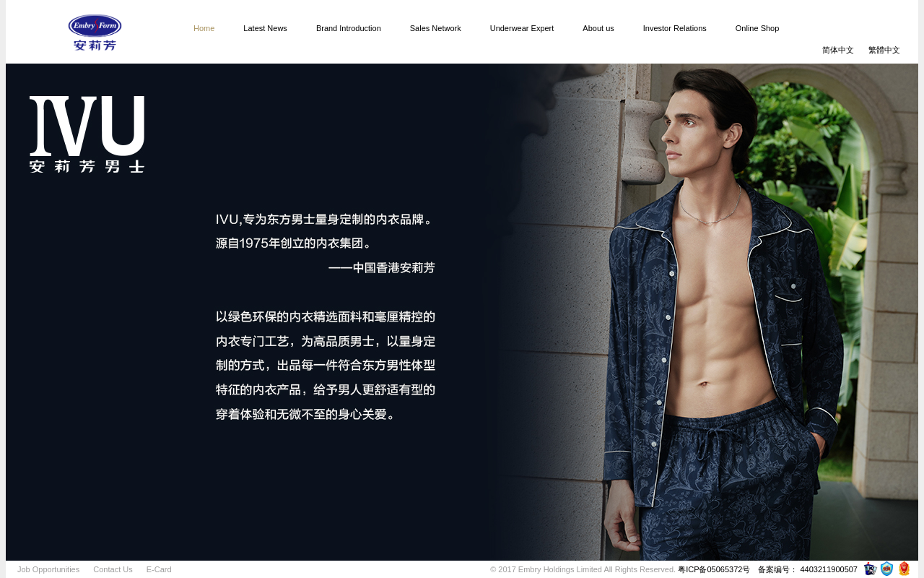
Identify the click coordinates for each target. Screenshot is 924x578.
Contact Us (113, 569)
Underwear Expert (522, 28)
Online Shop (758, 28)
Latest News (265, 28)
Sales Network (436, 28)
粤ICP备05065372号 (714, 569)
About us (598, 28)
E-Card (159, 569)
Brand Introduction (349, 28)
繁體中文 (884, 50)
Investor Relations (675, 28)
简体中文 (838, 50)
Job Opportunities (48, 569)
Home (204, 28)
